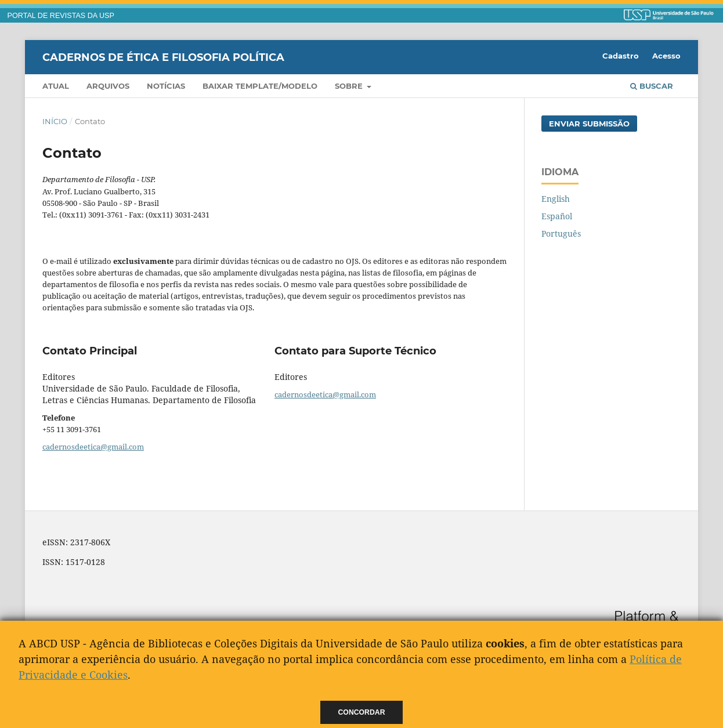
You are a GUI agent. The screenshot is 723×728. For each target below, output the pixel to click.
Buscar (652, 86)
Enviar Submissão (589, 124)
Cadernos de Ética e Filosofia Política (163, 57)
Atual (56, 86)
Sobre (350, 86)
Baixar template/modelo (260, 86)
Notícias (166, 86)
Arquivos (108, 86)
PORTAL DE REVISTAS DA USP (61, 16)
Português (561, 233)
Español (557, 216)
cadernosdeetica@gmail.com (93, 447)
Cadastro (621, 56)
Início (55, 121)
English (556, 199)
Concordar (362, 712)
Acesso (666, 56)
